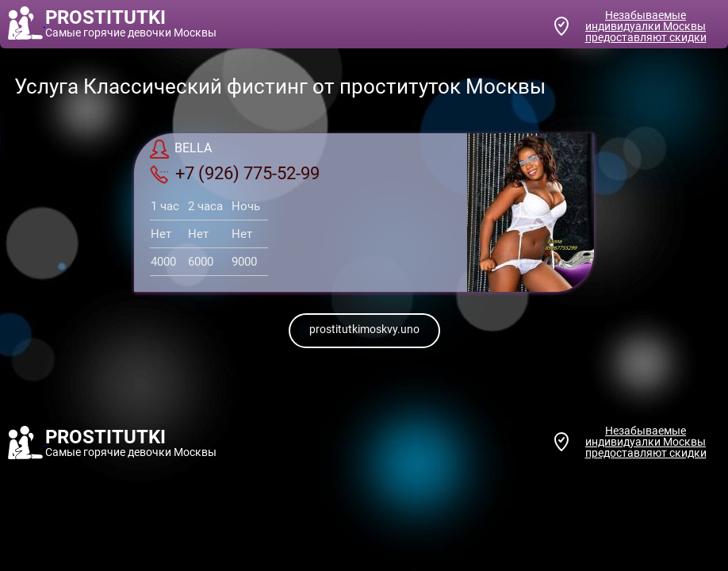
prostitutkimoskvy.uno (364, 329)
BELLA (181, 149)
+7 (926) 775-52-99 (235, 174)
